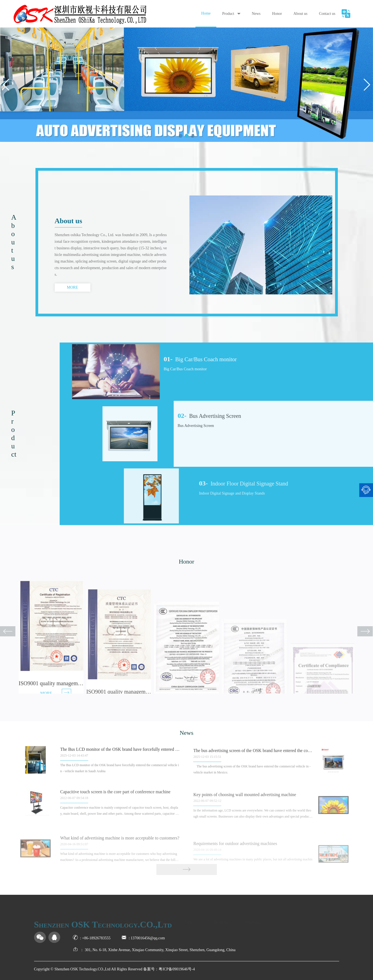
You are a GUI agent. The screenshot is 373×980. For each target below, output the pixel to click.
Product (228, 14)
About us (301, 14)
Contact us (327, 14)
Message (254, 919)
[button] (181, 136)
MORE (72, 287)
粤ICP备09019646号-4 (177, 969)
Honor (277, 14)
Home (206, 13)
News (256, 14)
